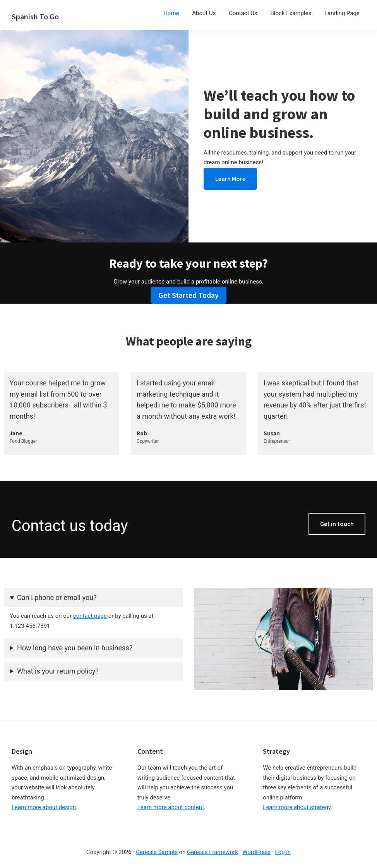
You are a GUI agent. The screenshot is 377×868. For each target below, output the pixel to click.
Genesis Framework (212, 852)
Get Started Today (188, 295)
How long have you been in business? (75, 648)
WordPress (256, 852)
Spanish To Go (35, 16)
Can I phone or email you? (57, 597)
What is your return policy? (58, 671)
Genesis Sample (157, 852)
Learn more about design (44, 807)
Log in (283, 852)
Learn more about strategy (297, 807)
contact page (90, 616)
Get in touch (337, 524)
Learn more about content (171, 807)
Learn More (230, 179)
